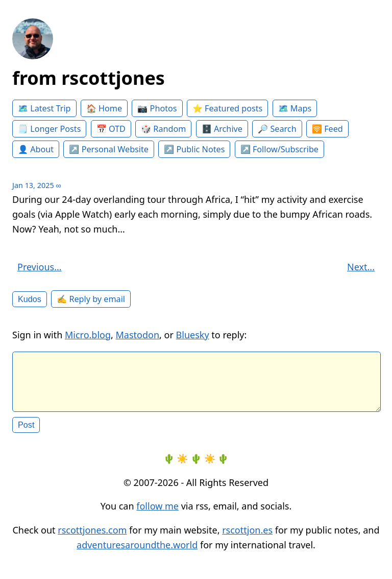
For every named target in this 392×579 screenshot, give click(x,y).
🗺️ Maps (295, 108)
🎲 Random (163, 129)
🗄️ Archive (222, 129)
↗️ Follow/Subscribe (279, 149)
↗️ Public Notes (194, 149)
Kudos (30, 299)
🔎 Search (277, 129)
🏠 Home (104, 108)
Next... (361, 267)
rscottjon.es (247, 538)
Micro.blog (88, 335)
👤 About (36, 149)
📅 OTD (111, 129)
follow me (157, 514)
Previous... (40, 267)
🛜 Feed (327, 129)
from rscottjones (89, 78)
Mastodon (138, 335)
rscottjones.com (92, 538)
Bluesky (193, 335)
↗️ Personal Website (109, 149)
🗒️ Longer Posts (49, 129)
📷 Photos (157, 108)
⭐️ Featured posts (227, 108)
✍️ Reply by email (91, 299)
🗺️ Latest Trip (44, 108)
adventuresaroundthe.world (137, 553)
